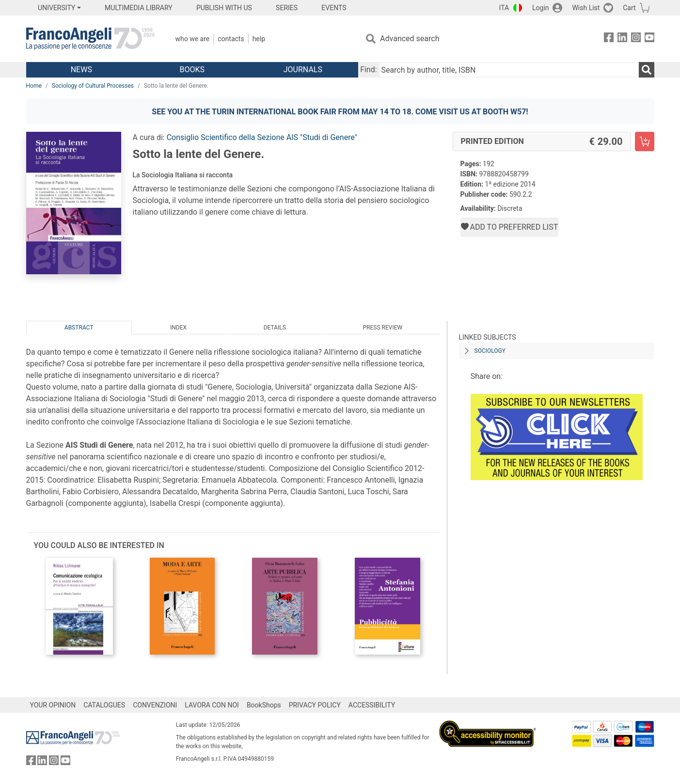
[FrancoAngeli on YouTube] (649, 39)
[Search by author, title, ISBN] (509, 70)
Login (541, 8)
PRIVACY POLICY (315, 705)
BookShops (264, 705)
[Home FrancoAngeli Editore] (90, 39)
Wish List (586, 8)
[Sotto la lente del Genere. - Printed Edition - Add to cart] (645, 141)
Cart (629, 8)
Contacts (231, 39)
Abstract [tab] (79, 328)
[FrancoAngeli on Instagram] (636, 39)
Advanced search (410, 39)
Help (259, 39)
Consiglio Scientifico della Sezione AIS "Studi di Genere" (262, 137)
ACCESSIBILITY (372, 705)
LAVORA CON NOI (212, 705)
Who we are (193, 39)
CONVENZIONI (155, 705)
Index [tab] (178, 328)
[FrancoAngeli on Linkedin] (622, 39)
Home (34, 86)
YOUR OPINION (53, 705)
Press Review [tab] (383, 328)
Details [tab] (275, 328)
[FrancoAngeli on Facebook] (609, 39)
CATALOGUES (104, 705)
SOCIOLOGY (490, 351)
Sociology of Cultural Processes (93, 86)
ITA (504, 8)
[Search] (647, 70)
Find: (368, 70)
